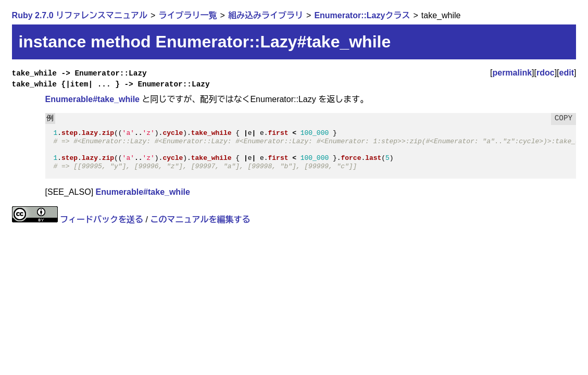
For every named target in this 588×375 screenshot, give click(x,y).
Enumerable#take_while (92, 99)
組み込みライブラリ (266, 15)
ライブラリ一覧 (188, 15)
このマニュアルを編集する (200, 220)
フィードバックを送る (102, 220)
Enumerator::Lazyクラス (362, 15)
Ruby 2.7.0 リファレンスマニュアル (80, 15)
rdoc (546, 73)
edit (567, 73)
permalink (512, 73)
